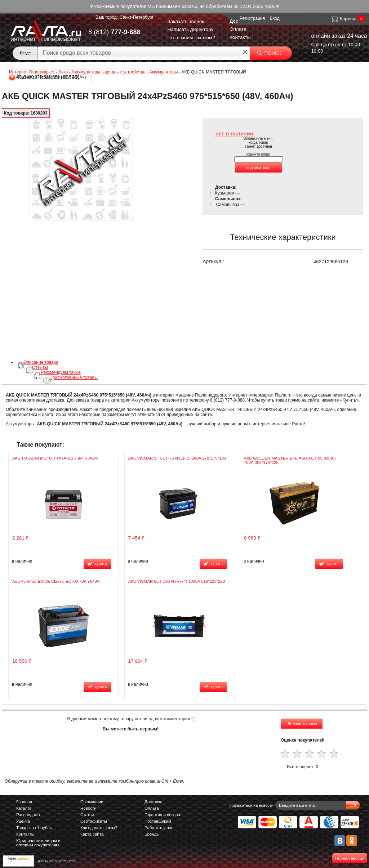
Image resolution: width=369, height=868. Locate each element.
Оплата (238, 29)
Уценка (23, 821)
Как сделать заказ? (99, 828)
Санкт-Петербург (137, 17)
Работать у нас (159, 828)
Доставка (154, 802)
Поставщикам (158, 821)
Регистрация (252, 18)
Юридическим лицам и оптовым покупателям (38, 843)
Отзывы (40, 367)
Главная (24, 802)
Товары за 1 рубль (34, 828)
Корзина (343, 19)
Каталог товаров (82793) (45, 77)
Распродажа (28, 815)
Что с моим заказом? (191, 38)
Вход (275, 18)
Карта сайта (92, 834)
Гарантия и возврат (163, 815)
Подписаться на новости (251, 805)
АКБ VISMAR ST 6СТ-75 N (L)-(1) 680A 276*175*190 (177, 458)
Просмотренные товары (74, 377)
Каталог (24, 808)
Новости (88, 808)
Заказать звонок (186, 21)
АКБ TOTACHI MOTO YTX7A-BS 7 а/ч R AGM (55, 458)
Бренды (152, 834)
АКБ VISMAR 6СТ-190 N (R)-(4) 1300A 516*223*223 (177, 581)
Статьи (87, 815)
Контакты (240, 37)
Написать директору (190, 29)
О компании (92, 802)
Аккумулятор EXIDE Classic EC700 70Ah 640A (56, 581)
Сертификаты (94, 821)
